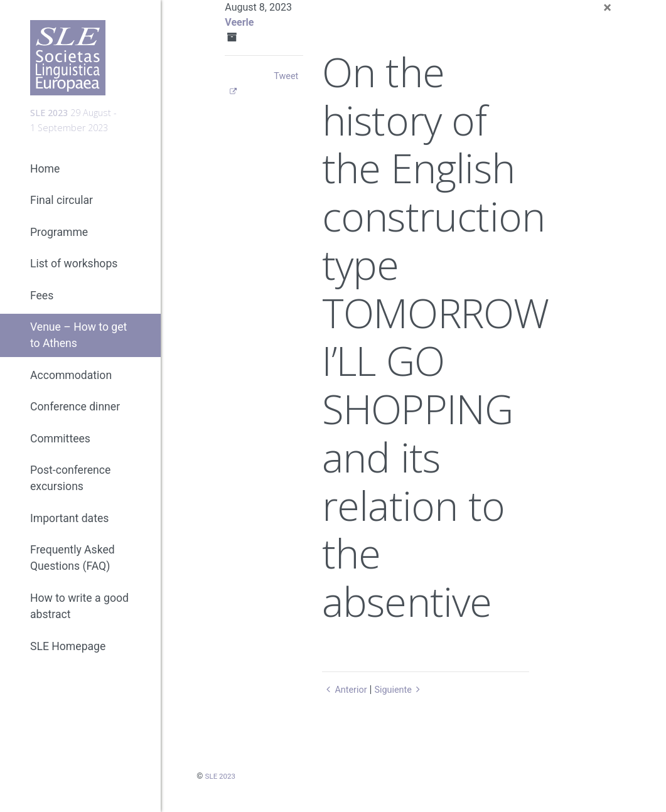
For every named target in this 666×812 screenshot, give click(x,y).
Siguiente (405, 689)
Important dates (69, 530)
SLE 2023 (222, 776)
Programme (59, 243)
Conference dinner (75, 418)
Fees (42, 307)
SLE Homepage (68, 658)
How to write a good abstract (79, 617)
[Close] (607, 8)
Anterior (346, 689)
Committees (60, 450)
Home (45, 180)
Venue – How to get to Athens (78, 346)
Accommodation (71, 387)
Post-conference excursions (70, 489)
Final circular (62, 211)
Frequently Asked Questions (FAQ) (73, 569)
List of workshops (74, 275)
